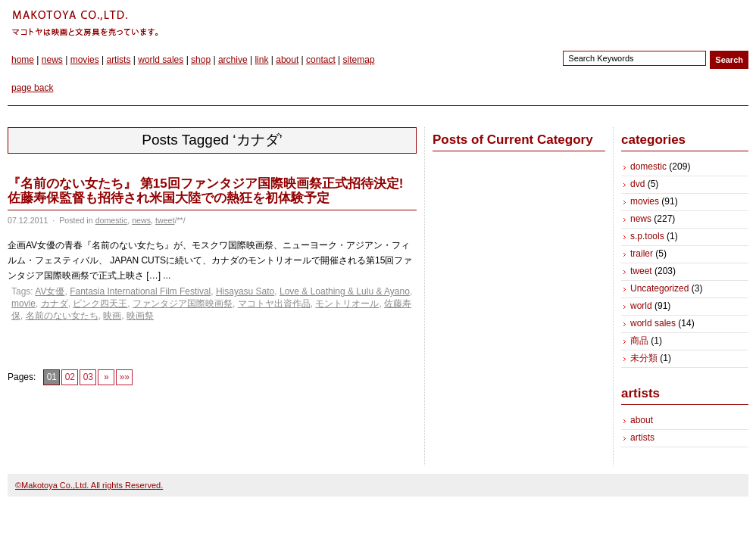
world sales (161, 60)
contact (321, 60)
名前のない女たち (62, 316)
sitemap (359, 60)
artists (118, 60)
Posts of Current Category (513, 140)
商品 (639, 341)
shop (201, 60)
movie (23, 304)
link (261, 60)
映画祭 (140, 316)
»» (125, 377)
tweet (165, 220)
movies (85, 60)
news (52, 60)
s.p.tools (647, 236)
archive (233, 60)
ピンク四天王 (100, 304)
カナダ (55, 304)
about (287, 60)
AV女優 (50, 291)
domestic (112, 220)
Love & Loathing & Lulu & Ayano (345, 291)
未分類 (644, 358)
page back (32, 88)
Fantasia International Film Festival (140, 291)
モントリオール (347, 304)
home (23, 60)
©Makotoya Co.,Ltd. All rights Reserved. (89, 485)
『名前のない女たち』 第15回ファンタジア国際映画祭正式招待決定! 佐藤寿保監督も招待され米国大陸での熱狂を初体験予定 (205, 191)
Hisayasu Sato (245, 291)
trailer (642, 254)
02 (70, 377)
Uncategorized (659, 288)
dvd (637, 184)
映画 (112, 316)
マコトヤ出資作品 (274, 304)
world (641, 306)
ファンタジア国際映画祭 (183, 304)
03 (88, 377)
